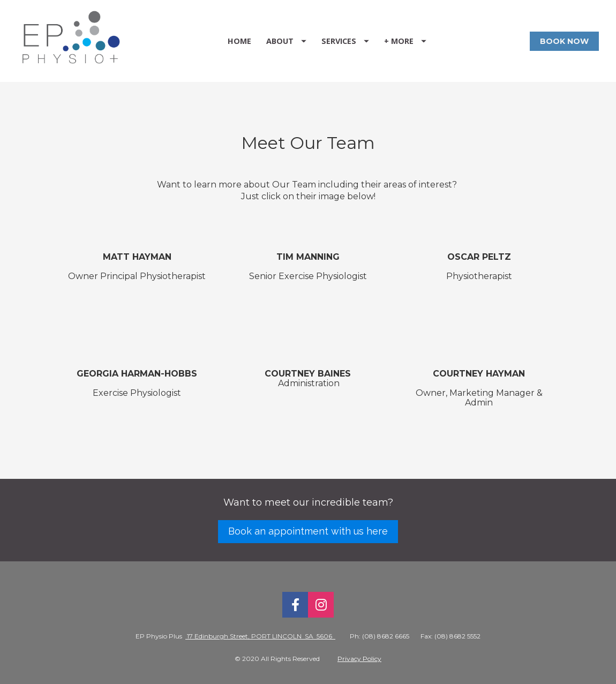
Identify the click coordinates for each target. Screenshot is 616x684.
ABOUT (286, 41)
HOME (239, 41)
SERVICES (345, 41)
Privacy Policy (359, 659)
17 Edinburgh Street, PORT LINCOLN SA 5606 (260, 636)
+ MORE (405, 41)
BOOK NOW (564, 41)
